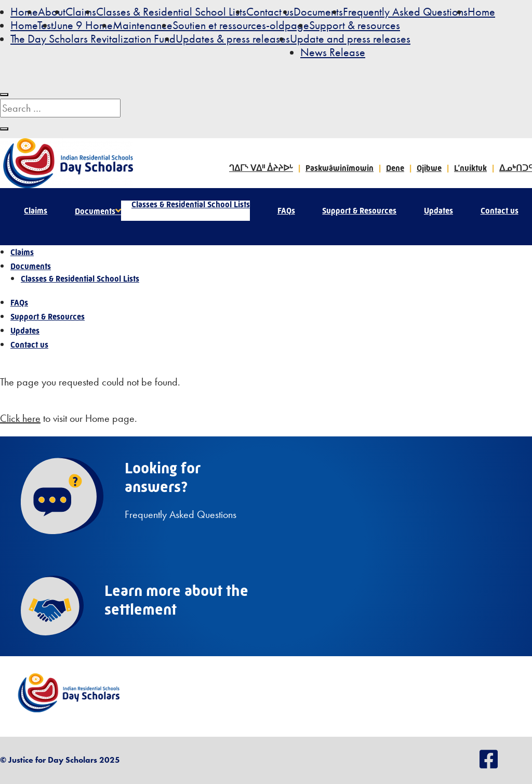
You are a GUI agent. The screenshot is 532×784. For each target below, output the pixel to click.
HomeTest (32, 25)
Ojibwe (429, 168)
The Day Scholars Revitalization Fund (93, 39)
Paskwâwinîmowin (340, 168)
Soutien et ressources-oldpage (241, 25)
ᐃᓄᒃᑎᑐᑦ (516, 168)
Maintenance (143, 25)
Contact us (270, 12)
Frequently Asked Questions (405, 12)
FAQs (286, 211)
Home (24, 12)
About (52, 12)
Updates (438, 211)
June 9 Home (83, 25)
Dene (395, 168)
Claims (81, 12)
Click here (20, 418)
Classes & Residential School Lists (171, 12)
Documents (318, 12)
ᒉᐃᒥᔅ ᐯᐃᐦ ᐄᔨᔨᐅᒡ (261, 168)
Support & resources (355, 25)
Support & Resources (359, 211)
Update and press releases (350, 39)
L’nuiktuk (470, 168)
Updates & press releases (233, 39)
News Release (333, 52)
